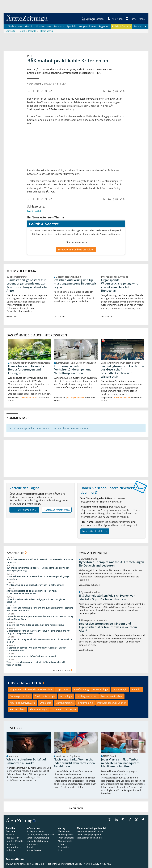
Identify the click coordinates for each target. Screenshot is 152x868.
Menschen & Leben (112, 696)
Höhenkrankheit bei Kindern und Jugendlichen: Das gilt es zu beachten (37, 601)
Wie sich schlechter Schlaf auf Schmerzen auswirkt (32, 657)
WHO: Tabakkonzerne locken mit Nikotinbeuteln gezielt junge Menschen (38, 578)
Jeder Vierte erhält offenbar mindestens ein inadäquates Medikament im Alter (120, 763)
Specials (71, 27)
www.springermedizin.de (90, 832)
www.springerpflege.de (89, 835)
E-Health (136, 690)
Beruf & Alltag (81, 690)
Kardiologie (66, 696)
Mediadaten (64, 832)
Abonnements (65, 841)
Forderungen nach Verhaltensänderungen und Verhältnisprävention (73, 370)
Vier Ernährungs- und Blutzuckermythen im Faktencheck (35, 585)
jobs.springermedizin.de (89, 838)
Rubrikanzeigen (66, 838)
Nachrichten (15, 27)
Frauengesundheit (20, 696)
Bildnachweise (34, 851)
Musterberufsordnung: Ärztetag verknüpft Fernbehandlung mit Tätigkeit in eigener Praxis (38, 632)
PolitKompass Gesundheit (112, 703)
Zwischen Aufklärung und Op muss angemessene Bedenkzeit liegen (75, 284)
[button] (142, 19)
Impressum (32, 844)
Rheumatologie (38, 710)
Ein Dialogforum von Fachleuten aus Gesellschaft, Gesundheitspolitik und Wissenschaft (122, 371)
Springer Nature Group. (70, 864)
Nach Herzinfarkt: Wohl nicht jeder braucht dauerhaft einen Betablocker (74, 763)
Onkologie (46, 703)
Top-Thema (63, 690)
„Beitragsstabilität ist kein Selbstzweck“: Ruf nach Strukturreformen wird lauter (32, 592)
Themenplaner (65, 835)
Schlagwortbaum (35, 832)
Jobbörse (10, 851)
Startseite (11, 832)
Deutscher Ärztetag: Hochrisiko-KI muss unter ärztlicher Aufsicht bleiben (39, 641)
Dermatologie (101, 690)
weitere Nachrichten (63, 670)
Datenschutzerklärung (38, 838)
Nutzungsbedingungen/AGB (41, 835)
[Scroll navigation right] (145, 27)
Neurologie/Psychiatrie (23, 703)
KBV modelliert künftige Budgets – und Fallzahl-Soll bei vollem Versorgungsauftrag (38, 569)
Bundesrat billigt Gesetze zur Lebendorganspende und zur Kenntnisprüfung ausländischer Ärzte (28, 285)
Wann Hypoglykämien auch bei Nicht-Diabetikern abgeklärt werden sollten (37, 664)
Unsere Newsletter (25, 683)
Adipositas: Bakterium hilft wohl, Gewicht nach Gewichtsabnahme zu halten (40, 561)
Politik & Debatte (121, 27)
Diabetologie (120, 690)
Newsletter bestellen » (95, 531)
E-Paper (62, 844)
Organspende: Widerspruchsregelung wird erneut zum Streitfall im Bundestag (120, 285)
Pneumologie (85, 703)
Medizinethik (34, 211)
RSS (60, 851)
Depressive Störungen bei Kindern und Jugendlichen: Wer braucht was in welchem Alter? (40, 609)
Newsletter (63, 847)
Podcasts (59, 27)
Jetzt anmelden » (24, 510)
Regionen (104, 27)
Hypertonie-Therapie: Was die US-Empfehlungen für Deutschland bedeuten (111, 564)
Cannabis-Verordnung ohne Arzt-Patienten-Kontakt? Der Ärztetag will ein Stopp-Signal (40, 618)
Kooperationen (87, 27)
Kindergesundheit (87, 696)
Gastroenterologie (45, 696)
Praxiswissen (44, 27)
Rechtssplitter (18, 710)
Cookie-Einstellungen (37, 841)
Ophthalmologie (65, 703)
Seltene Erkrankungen (64, 710)
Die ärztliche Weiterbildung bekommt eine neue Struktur (35, 625)
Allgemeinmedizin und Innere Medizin (31, 690)
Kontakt (30, 847)
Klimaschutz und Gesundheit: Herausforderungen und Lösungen (28, 370)
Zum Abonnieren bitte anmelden (76, 250)
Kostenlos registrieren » (57, 510)
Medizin (29, 27)
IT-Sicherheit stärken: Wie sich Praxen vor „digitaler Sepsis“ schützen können (36, 649)
